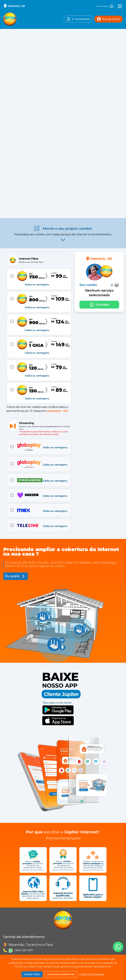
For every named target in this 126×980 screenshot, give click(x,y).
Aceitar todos (32, 974)
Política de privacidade (92, 974)
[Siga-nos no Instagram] (16, 927)
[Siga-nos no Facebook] (7, 927)
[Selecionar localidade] (14, 6)
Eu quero (12, 429)
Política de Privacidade (18, 883)
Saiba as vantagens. (37, 137)
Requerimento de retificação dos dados (29, 907)
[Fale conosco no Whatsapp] (99, 157)
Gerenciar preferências (61, 974)
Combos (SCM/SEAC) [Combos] (4, 949)
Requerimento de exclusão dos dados (28, 899)
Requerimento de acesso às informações (30, 891)
